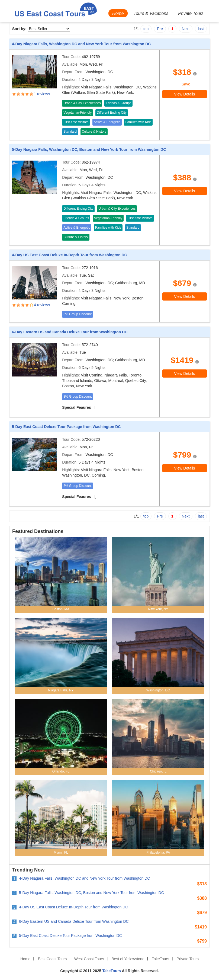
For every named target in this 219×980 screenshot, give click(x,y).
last (201, 29)
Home (118, 13)
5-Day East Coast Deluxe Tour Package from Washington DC (66, 427)
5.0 (32, 94)
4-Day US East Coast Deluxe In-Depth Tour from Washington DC (70, 255)
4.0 (27, 94)
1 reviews (42, 94)
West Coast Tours (89, 959)
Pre (160, 29)
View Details (184, 94)
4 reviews (42, 305)
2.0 (19, 94)
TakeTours (160, 959)
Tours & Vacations (151, 13)
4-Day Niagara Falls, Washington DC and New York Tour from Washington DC (81, 44)
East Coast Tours (52, 959)
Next (186, 29)
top (146, 29)
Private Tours (191, 13)
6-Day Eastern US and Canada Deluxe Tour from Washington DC (70, 332)
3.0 (23, 94)
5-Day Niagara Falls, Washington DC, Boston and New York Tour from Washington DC (89, 149)
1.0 (14, 94)
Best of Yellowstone (128, 959)
